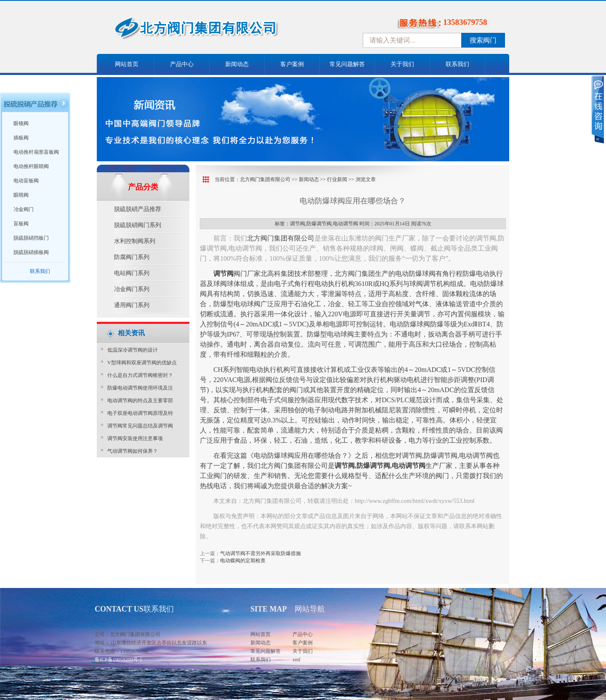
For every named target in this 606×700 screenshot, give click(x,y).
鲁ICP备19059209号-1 (118, 660)
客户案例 (292, 64)
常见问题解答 (347, 64)
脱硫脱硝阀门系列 (138, 225)
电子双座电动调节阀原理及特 (140, 413)
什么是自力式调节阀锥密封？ (140, 375)
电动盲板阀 (26, 181)
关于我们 (402, 64)
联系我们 (457, 64)
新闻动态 (237, 64)
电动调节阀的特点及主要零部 (140, 401)
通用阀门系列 (132, 305)
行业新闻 (337, 179)
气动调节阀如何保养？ (133, 451)
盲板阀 (21, 224)
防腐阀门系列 (132, 257)
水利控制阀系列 (135, 241)
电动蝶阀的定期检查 (243, 561)
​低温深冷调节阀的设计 (133, 350)
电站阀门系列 (132, 273)
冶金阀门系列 (132, 289)
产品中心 (182, 64)
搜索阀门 (483, 40)
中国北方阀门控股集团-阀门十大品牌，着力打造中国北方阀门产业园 (219, 31)
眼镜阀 (21, 123)
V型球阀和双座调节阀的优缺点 (142, 363)
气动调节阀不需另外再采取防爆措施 (260, 553)
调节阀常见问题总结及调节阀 (140, 426)
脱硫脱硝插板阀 (31, 252)
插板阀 (21, 138)
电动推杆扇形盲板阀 (36, 152)
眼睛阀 (21, 195)
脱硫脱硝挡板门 (31, 238)
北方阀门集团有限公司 (265, 179)
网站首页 (127, 64)
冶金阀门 (24, 209)
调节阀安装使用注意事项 (135, 438)
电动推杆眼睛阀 (31, 166)
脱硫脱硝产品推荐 (138, 209)
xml (296, 660)
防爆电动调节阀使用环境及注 (140, 388)
